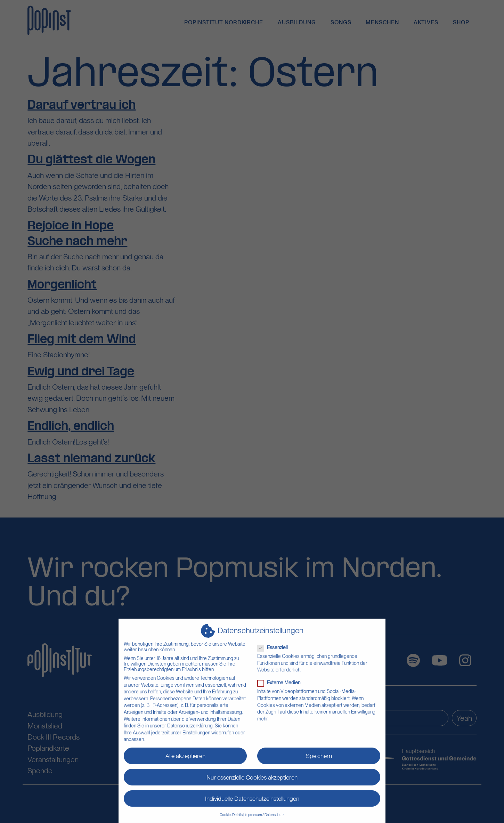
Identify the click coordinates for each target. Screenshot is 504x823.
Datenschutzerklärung (190, 722)
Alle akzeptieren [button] (185, 753)
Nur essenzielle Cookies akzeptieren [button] (252, 774)
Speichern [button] (319, 753)
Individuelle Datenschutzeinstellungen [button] (252, 795)
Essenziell (275, 644)
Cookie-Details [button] (231, 811)
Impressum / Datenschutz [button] (265, 811)
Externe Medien (281, 679)
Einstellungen (196, 729)
